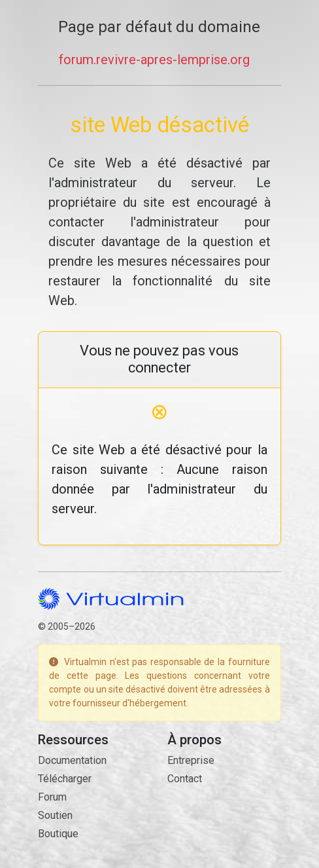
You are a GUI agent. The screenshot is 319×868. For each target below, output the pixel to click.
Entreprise (191, 760)
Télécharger (65, 779)
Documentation (72, 760)
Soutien (55, 815)
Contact (185, 779)
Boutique (58, 834)
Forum (52, 797)
